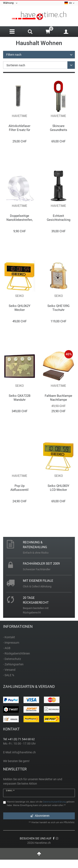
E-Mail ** (10, 791)
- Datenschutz (12, 659)
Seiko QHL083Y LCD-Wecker (58, 488)
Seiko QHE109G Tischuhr (58, 308)
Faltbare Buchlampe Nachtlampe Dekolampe (58, 398)
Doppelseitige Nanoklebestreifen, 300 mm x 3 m (20, 218)
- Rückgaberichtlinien (17, 653)
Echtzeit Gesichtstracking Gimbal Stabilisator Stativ (58, 218)
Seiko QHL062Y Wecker (20, 308)
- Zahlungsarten (13, 664)
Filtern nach (14, 55)
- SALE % (9, 675)
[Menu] (12, 32)
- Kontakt (9, 637)
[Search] (30, 32)
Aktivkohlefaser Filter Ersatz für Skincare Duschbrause (19, 128)
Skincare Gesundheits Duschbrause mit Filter (59, 128)
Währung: (11, 3)
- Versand (9, 670)
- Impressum (11, 643)
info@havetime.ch (24, 752)
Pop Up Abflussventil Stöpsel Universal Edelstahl (19, 488)
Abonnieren (40, 816)
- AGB (7, 648)
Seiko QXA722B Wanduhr (20, 398)
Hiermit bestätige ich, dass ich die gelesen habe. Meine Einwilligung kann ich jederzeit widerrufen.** (41, 804)
